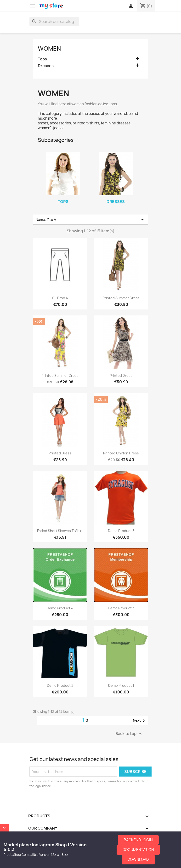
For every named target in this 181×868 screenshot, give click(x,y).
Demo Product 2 (60, 685)
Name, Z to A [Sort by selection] (90, 220)
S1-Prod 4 (60, 298)
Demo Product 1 (121, 685)
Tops (42, 59)
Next (140, 721)
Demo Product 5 (121, 531)
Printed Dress (121, 375)
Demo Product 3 (121, 608)
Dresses (46, 66)
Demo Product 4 (60, 608)
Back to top (129, 734)
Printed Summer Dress (121, 298)
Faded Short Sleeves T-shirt (60, 531)
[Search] (54, 21)
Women (49, 48)
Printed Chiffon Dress (121, 453)
